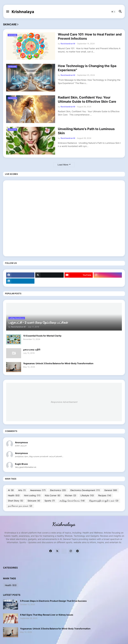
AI (11, 490)
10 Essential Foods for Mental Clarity (42, 336)
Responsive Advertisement (64, 402)
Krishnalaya (23, 12)
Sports (50, 501)
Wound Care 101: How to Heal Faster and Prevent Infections (90, 36)
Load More (63, 165)
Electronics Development (85, 490)
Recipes (105, 495)
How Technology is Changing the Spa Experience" (87, 68)
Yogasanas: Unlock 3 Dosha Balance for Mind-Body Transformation (58, 363)
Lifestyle (87, 495)
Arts (22, 490)
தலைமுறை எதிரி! (32, 350)
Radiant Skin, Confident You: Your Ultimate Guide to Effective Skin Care (87, 99)
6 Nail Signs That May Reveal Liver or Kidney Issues (47, 615)
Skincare (34, 501)
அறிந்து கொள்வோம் (72, 501)
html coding (32, 495)
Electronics (58, 490)
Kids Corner (53, 495)
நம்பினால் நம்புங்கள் (20, 506)
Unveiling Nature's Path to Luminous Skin (86, 131)
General (111, 490)
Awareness (38, 490)
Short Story (16, 501)
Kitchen (70, 495)
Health (14, 495)
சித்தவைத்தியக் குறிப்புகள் (104, 501)
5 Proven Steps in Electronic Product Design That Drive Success (53, 601)
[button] (7, 12)
